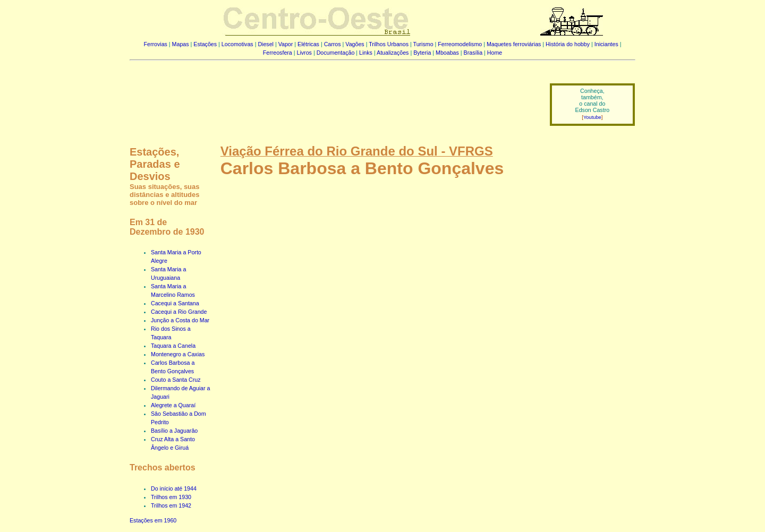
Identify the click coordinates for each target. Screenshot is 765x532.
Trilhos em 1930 (171, 497)
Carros (333, 44)
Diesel (266, 44)
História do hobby (568, 44)
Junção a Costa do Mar (180, 320)
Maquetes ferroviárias (514, 44)
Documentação (336, 53)
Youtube (592, 117)
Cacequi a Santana (175, 303)
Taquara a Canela (173, 346)
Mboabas (447, 53)
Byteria (422, 53)
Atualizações (393, 53)
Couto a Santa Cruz (176, 380)
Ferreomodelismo (460, 44)
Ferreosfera (278, 53)
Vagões (355, 44)
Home (495, 53)
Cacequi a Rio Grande (179, 312)
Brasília (473, 53)
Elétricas (308, 44)
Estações (205, 44)
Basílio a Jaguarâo (174, 431)
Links (366, 53)
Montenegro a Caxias (178, 354)
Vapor (286, 44)
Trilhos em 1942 (171, 505)
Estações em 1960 (153, 520)
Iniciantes (606, 44)
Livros (304, 53)
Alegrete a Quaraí (173, 405)
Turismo (423, 44)
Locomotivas (237, 44)
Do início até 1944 (174, 488)
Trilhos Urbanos (389, 44)
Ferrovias (155, 44)
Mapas (181, 44)
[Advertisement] (333, 97)
